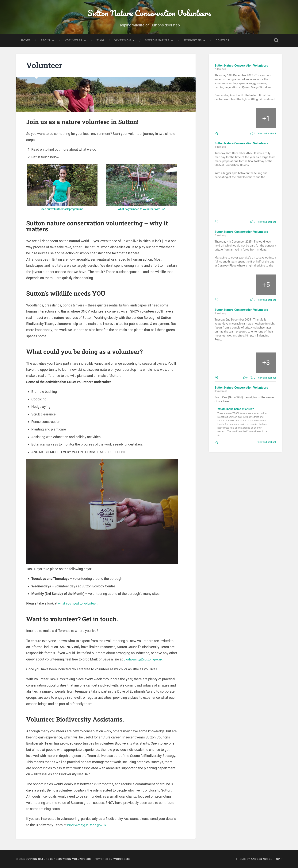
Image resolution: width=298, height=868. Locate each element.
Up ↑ (279, 859)
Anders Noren (262, 859)
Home (26, 41)
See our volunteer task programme (62, 209)
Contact (223, 41)
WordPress (122, 859)
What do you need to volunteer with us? (141, 209)
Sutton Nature (157, 41)
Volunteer (74, 41)
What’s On (123, 41)
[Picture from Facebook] (225, 119)
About (46, 41)
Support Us (193, 41)
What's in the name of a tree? (236, 409)
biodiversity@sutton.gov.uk (144, 659)
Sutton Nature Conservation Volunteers (149, 13)
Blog (100, 41)
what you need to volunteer (79, 604)
